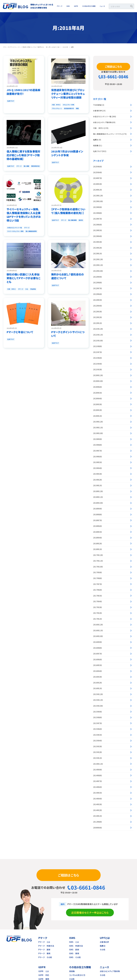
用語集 (96, 145)
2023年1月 (97, 254)
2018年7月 (97, 520)
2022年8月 (97, 283)
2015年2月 (97, 752)
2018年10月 (98, 503)
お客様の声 (98, 111)
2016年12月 (98, 625)
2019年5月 (97, 462)
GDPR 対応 (44, 975)
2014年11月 (98, 764)
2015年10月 (98, 706)
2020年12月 (98, 375)
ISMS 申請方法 (76, 946)
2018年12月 (98, 491)
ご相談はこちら (113, 67)
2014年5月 (97, 793)
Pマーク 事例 (44, 953)
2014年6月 (97, 787)
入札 (27, 289)
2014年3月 (97, 804)
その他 (102, 950)
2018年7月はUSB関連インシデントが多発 (67, 153)
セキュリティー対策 (68, 105)
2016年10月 (98, 636)
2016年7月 (97, 654)
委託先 (81, 220)
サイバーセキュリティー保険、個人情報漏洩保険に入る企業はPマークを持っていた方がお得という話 (24, 215)
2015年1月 (97, 758)
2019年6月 (97, 457)
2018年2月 (97, 544)
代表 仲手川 (56, 105)
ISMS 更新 (74, 950)
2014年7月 (97, 781)
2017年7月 (97, 584)
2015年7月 (97, 723)
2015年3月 (97, 746)
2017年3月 (97, 607)
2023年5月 (97, 230)
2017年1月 (97, 619)
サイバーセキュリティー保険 (15, 231)
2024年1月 (97, 190)
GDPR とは (44, 971)
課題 (77, 108)
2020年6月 (97, 387)
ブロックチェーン (57, 108)
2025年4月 (97, 172)
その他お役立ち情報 (89, 6)
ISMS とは (74, 942)
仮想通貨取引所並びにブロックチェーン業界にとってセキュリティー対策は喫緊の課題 (68, 94)
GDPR (76, 6)
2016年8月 (97, 648)
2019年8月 (97, 445)
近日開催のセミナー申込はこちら (90, 913)
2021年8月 (97, 346)
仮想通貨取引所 (69, 108)
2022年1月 (97, 323)
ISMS (68, 6)
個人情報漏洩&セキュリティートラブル (108, 134)
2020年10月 (98, 381)
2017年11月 (98, 561)
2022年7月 (97, 288)
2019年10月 (98, 433)
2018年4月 (97, 538)
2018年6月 (97, 526)
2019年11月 (98, 428)
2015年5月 (97, 735)
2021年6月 (97, 358)
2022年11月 (98, 265)
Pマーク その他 (45, 957)
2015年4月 (97, 741)
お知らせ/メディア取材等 (102, 122)
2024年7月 (97, 178)
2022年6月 (97, 294)
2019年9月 (97, 439)
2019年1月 (97, 485)
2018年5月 (97, 532)
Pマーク (60, 6)
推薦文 (96, 140)
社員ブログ (11, 101)
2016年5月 (97, 665)
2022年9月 (97, 277)
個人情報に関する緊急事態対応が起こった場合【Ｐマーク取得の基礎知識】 (23, 155)
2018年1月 (97, 549)
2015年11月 (98, 700)
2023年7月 (97, 219)
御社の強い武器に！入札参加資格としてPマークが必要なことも (24, 278)
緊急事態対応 (36, 166)
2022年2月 (97, 317)
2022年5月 (97, 300)
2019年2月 (97, 480)
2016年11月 (98, 630)
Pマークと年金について (20, 332)
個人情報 (26, 166)
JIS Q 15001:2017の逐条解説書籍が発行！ (23, 92)
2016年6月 (97, 659)
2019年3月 (97, 474)
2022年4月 (97, 306)
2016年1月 (97, 688)
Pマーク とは (44, 942)
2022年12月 (98, 259)
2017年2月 (97, 613)
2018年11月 (98, 497)
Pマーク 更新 (44, 950)
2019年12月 (98, 422)
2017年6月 (97, 590)
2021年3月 (97, 369)
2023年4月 (97, 236)
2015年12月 (98, 694)
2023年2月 (97, 248)
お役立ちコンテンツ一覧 (15, 228)
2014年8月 (97, 775)
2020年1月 (97, 416)
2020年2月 (97, 410)
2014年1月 (97, 816)
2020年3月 (97, 404)
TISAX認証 (97, 105)
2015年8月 (97, 717)
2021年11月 (98, 335)
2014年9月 (97, 770)
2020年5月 (97, 393)
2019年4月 (97, 468)
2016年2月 (97, 683)
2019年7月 (97, 451)
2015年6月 (97, 729)
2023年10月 (98, 201)
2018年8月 (97, 514)
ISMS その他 (75, 957)
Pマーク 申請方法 (46, 946)
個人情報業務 (72, 220)
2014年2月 (97, 810)
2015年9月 (97, 712)
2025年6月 (97, 167)
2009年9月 (97, 828)
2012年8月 (97, 822)
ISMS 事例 (74, 953)
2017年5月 (97, 596)
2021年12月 (98, 329)
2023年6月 (97, 225)
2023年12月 (98, 196)
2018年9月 (97, 509)
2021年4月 (97, 364)
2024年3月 (97, 184)
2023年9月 (97, 207)
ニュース (102, 6)
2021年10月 (98, 341)
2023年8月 (97, 213)
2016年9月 (97, 642)
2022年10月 (98, 271)
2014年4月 (97, 799)
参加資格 (33, 289)
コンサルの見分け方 (77, 975)
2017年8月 (97, 578)
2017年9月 (97, 572)
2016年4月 (97, 671)
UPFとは (105, 938)
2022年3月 (97, 312)
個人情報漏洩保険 (31, 231)
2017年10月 (98, 567)
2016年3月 (97, 677)
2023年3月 (97, 242)
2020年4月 (97, 399)
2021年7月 (97, 352)
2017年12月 (98, 555)
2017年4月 (97, 601)
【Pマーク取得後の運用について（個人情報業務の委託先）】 (68, 211)
